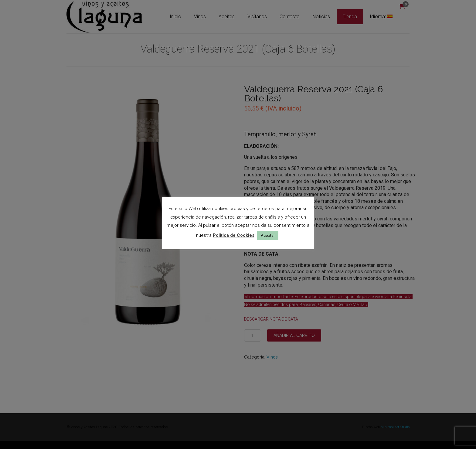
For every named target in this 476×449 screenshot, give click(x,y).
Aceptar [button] (268, 235)
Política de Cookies (234, 235)
